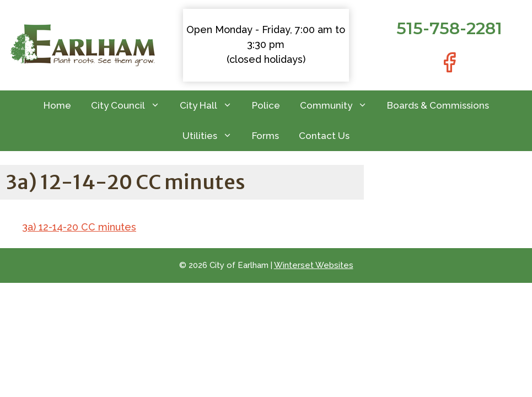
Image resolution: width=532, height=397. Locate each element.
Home (57, 105)
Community (338, 106)
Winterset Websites (314, 265)
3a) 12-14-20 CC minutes (79, 227)
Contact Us (324, 136)
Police (266, 105)
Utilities (212, 136)
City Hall (211, 106)
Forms (265, 136)
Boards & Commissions (438, 105)
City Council (130, 106)
